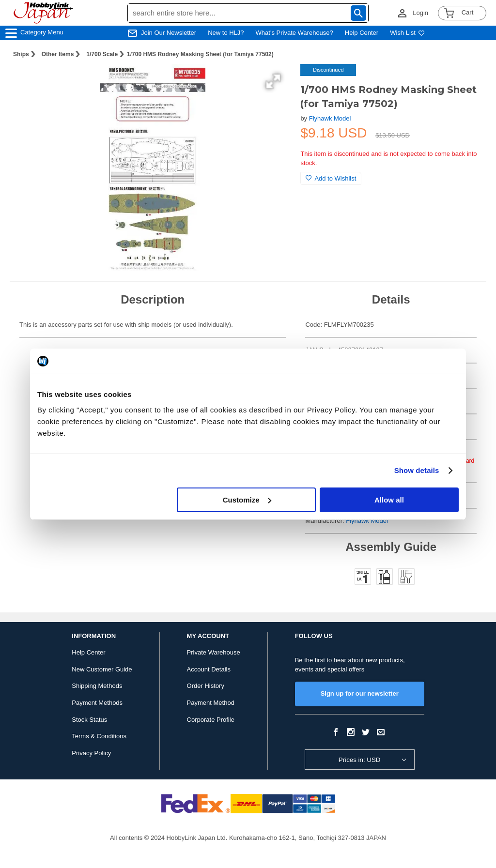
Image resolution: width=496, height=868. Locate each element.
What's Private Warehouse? (294, 33)
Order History (206, 686)
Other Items (58, 54)
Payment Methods (97, 703)
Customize (247, 500)
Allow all (389, 500)
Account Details (209, 669)
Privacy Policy (91, 753)
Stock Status (89, 720)
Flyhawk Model (330, 118)
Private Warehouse (214, 652)
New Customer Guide (102, 669)
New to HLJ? (226, 33)
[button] (273, 81)
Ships (21, 54)
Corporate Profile (211, 720)
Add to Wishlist (331, 178)
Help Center (362, 33)
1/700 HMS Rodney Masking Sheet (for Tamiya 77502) (200, 54)
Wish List (407, 33)
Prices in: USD (360, 760)
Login (420, 13)
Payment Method (211, 703)
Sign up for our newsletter (360, 693)
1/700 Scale (102, 54)
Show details (417, 470)
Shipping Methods (97, 686)
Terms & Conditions (99, 736)
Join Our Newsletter (169, 33)
